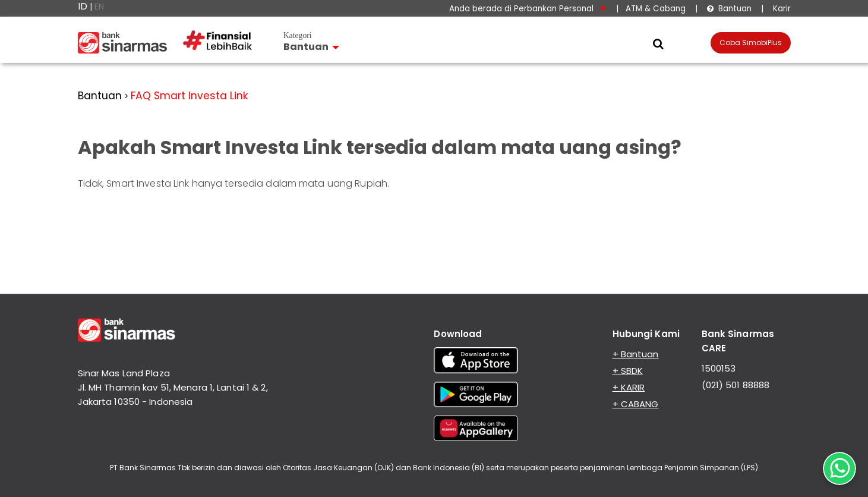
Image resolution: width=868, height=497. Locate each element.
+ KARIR (629, 387)
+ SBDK (628, 371)
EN (99, 7)
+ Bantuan (636, 354)
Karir (781, 9)
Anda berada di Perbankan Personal (528, 9)
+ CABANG (636, 404)
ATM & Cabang (656, 9)
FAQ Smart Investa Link (190, 96)
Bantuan (729, 9)
